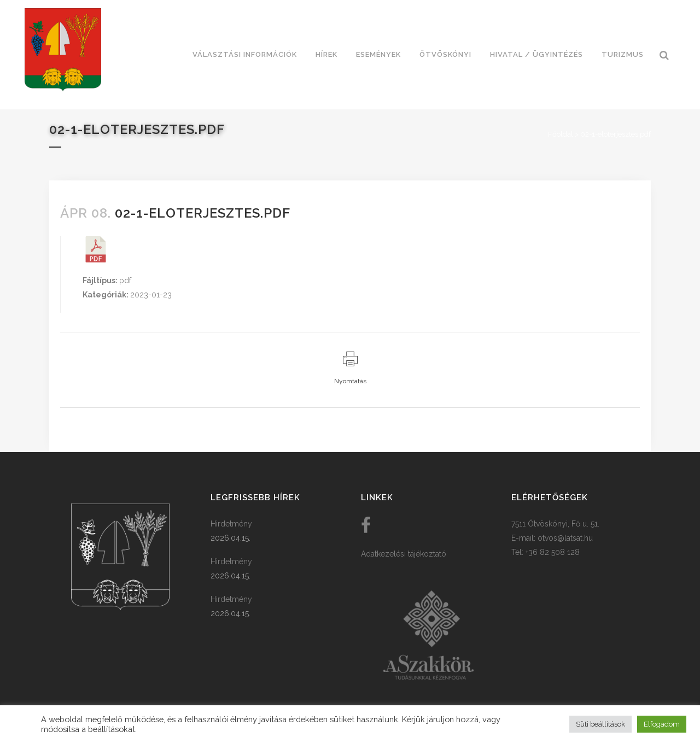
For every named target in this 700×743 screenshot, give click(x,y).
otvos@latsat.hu (565, 538)
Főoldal (561, 134)
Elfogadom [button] (662, 724)
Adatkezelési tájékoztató (404, 554)
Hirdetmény (231, 524)
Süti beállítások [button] (600, 724)
